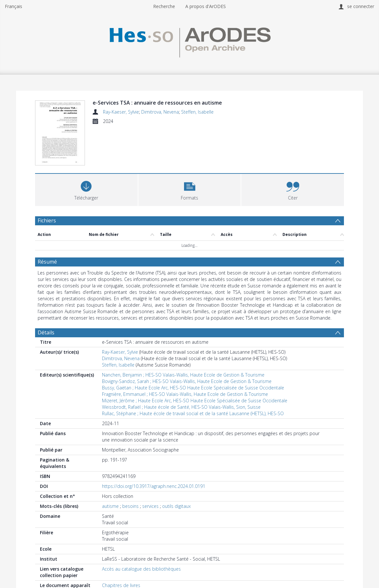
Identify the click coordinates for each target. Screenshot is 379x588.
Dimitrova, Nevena (160, 112)
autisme (110, 506)
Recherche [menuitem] (164, 6)
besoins (130, 506)
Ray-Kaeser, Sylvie (121, 112)
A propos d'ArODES (206, 6)
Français (14, 6)
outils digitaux (176, 506)
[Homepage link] (189, 41)
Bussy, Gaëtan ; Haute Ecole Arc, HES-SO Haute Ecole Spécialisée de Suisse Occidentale (193, 388)
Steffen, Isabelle (197, 112)
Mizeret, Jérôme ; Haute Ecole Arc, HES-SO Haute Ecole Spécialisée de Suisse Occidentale (195, 401)
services (150, 506)
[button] (190, 189)
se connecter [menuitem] (361, 6)
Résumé (47, 262)
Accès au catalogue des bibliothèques (141, 569)
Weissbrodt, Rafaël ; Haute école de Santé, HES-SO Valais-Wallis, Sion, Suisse (181, 407)
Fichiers (47, 220)
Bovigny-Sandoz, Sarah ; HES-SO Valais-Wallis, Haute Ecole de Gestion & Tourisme (187, 381)
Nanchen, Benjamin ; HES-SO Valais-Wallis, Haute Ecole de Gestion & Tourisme (183, 375)
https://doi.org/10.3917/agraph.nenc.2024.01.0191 (154, 486)
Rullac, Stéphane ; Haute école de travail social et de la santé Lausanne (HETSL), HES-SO (193, 413)
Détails (46, 332)
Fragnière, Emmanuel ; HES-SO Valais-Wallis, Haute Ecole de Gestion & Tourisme (185, 394)
